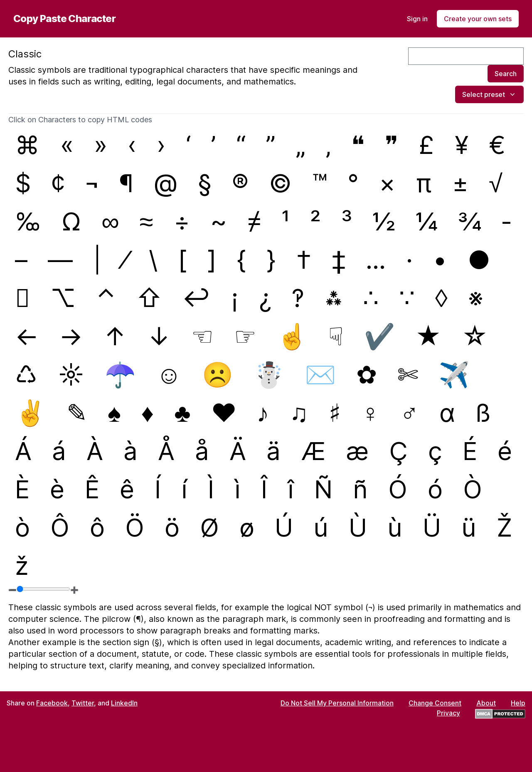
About (486, 703)
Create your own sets (478, 19)
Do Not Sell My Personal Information (337, 703)
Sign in (417, 19)
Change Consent (435, 703)
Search (506, 74)
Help (518, 703)
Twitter (83, 703)
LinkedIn (124, 703)
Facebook (52, 703)
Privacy (448, 713)
